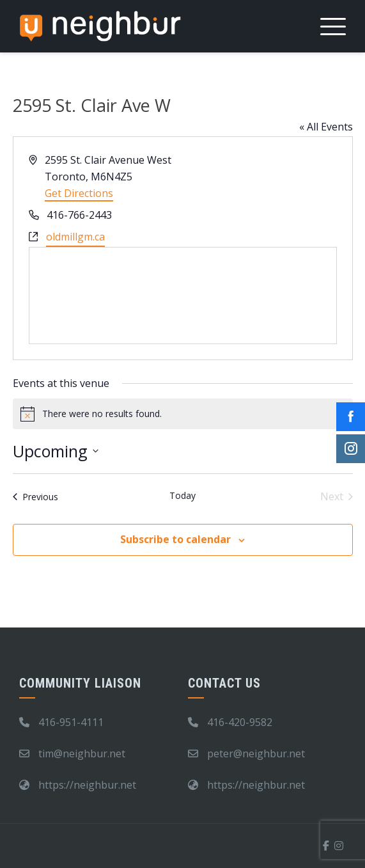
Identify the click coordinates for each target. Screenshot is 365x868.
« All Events (326, 127)
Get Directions (79, 193)
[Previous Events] (35, 496)
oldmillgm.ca (75, 237)
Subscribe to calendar (175, 539)
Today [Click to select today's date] (182, 495)
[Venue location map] (183, 296)
